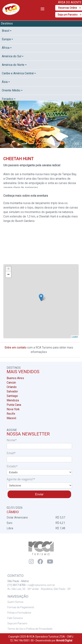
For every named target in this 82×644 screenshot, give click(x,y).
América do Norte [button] (13, 65)
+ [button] (8, 269)
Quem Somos (15, 602)
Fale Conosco (15, 618)
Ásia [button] (5, 82)
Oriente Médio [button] (11, 90)
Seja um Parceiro (17, 623)
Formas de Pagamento (21, 607)
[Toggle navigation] (42, 9)
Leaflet (75, 337)
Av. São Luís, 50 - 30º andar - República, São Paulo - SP (39, 589)
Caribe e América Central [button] (18, 73)
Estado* (12, 466)
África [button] (6, 48)
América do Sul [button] (12, 56)
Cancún (11, 383)
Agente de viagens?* (21, 479)
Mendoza (13, 400)
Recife (11, 414)
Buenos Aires (15, 378)
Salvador (12, 391)
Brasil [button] (6, 31)
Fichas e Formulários (19, 613)
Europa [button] (6, 39)
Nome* (12, 440)
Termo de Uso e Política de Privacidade (30, 629)
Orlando (12, 387)
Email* (11, 453)
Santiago (12, 396)
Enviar (39, 494)
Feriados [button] (8, 99)
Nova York (13, 409)
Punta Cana (14, 405)
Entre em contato (16, 347)
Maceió (11, 418)
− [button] (8, 275)
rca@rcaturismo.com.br (41, 585)
